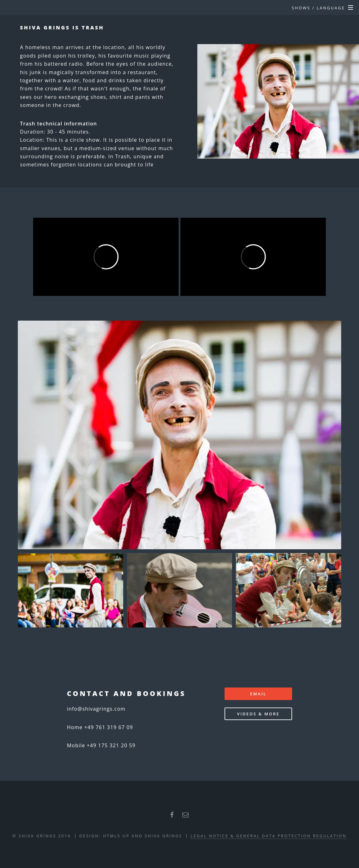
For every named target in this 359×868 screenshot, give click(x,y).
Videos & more (258, 714)
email (258, 694)
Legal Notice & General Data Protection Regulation (269, 836)
